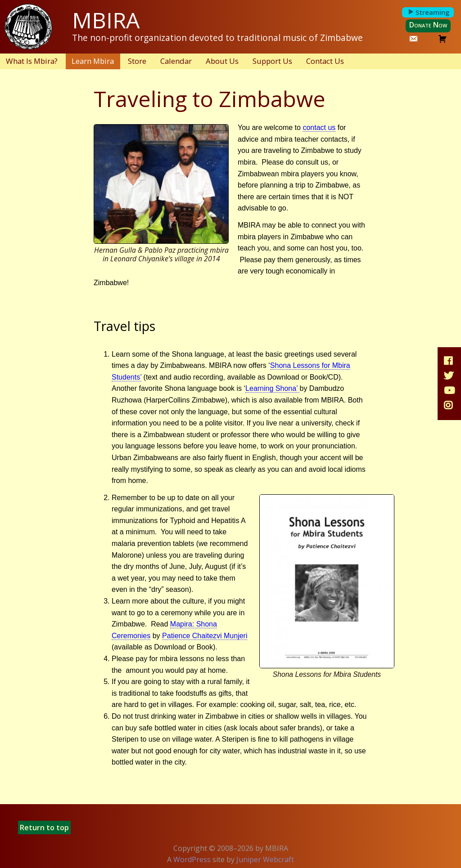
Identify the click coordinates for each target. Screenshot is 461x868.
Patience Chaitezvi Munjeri (205, 636)
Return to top (44, 828)
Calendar (176, 61)
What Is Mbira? (32, 61)
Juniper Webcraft (265, 859)
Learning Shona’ (272, 388)
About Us (222, 61)
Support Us (272, 61)
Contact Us (325, 61)
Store (137, 61)
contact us (319, 128)
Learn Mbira (93, 61)
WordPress (192, 859)
